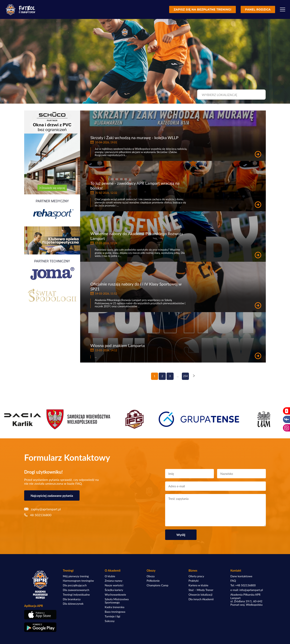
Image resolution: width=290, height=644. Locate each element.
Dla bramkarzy (72, 599)
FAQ (233, 581)
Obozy (151, 576)
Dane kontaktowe (241, 576)
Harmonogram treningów (78, 581)
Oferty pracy (196, 576)
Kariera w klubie (198, 585)
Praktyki (194, 581)
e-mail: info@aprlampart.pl (247, 590)
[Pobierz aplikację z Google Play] (40, 627)
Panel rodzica (258, 9)
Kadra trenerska (114, 607)
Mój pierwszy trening (76, 576)
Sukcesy (110, 621)
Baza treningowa (115, 612)
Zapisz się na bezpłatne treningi (202, 9)
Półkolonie (153, 581)
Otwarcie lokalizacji (200, 595)
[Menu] (283, 9)
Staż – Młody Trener (201, 590)
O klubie (110, 576)
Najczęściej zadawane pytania (52, 496)
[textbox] (231, 95)
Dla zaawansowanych (76, 590)
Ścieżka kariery (114, 590)
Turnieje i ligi (112, 616)
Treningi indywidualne (76, 595)
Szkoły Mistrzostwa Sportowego (117, 601)
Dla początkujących (75, 585)
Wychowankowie (115, 595)
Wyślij (181, 535)
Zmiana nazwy (114, 581)
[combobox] (231, 95)
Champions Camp (157, 585)
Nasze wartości (114, 585)
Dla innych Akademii (201, 599)
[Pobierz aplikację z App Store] (40, 615)
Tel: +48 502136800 (243, 585)
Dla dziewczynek (73, 604)
